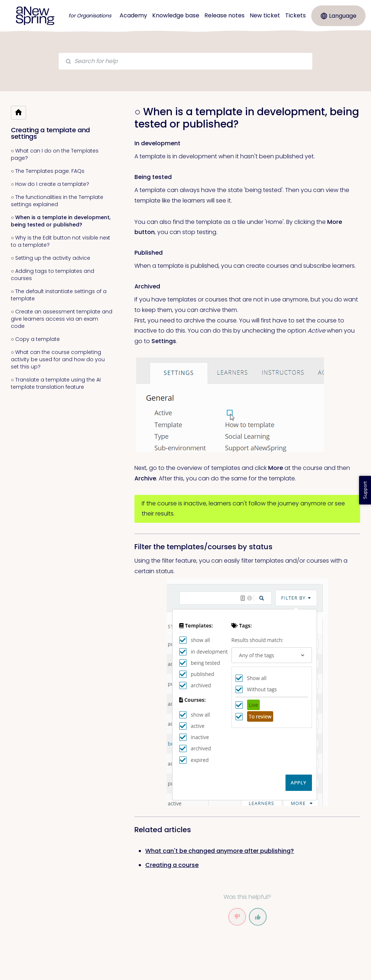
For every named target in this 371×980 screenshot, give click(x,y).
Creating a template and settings (50, 133)
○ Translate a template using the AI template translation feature (56, 383)
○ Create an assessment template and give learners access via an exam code (62, 319)
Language (339, 16)
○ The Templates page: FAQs (48, 171)
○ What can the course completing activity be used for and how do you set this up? (58, 359)
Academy (133, 15)
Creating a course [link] (172, 865)
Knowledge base (176, 15)
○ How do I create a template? (50, 184)
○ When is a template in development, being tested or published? (61, 221)
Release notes (224, 15)
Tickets (295, 15)
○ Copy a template (35, 339)
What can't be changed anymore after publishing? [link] (220, 851)
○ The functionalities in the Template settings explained (57, 201)
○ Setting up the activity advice (51, 258)
